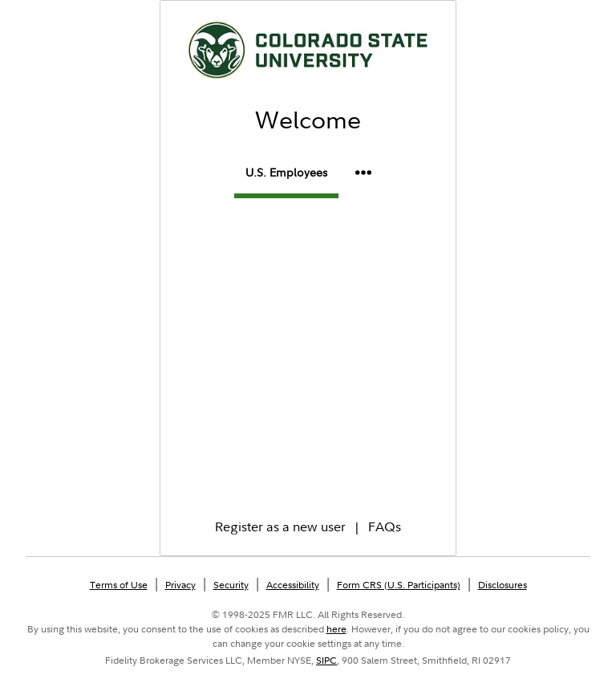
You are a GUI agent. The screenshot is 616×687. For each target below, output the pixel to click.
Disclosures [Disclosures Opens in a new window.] (503, 585)
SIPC (326, 660)
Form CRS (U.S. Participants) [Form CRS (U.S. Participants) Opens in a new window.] (399, 585)
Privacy (180, 585)
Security (231, 585)
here (336, 629)
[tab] (286, 175)
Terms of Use (119, 585)
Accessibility (293, 585)
